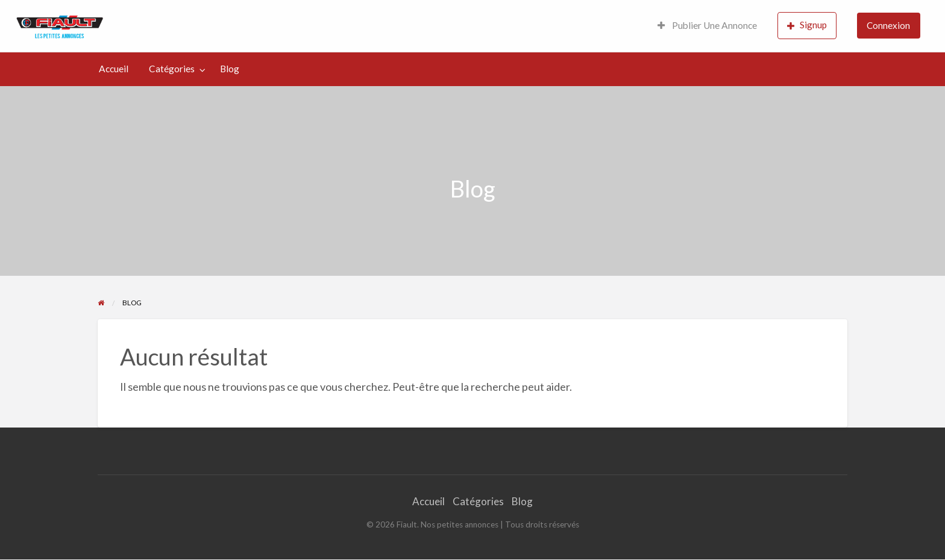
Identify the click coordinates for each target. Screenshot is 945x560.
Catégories (172, 69)
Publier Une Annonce (707, 25)
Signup (807, 25)
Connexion (888, 25)
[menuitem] (707, 26)
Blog (230, 69)
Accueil (114, 69)
